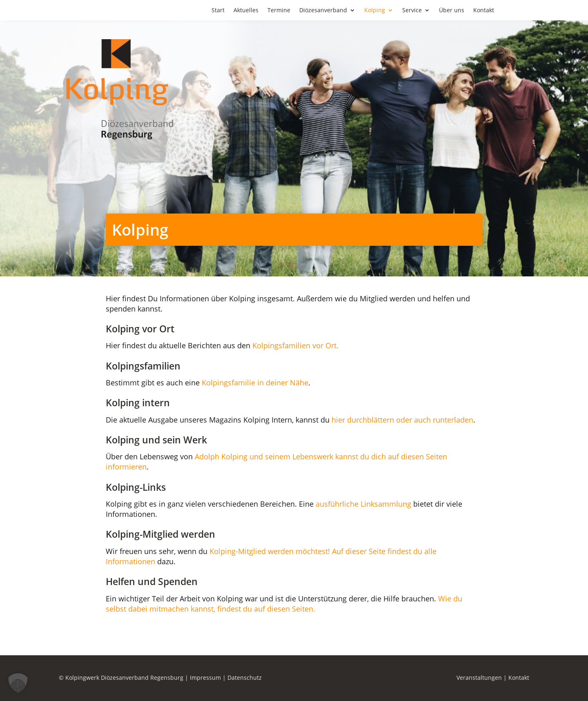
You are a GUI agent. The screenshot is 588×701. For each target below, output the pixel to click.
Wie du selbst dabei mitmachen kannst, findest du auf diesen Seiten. (284, 604)
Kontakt (484, 11)
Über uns (452, 11)
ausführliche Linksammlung (362, 504)
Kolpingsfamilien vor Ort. (295, 345)
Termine (279, 11)
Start (218, 11)
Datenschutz (245, 678)
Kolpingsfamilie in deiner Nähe (255, 383)
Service (412, 11)
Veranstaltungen (479, 678)
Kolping (375, 11)
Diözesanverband (323, 11)
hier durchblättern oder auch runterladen (402, 420)
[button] (18, 683)
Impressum (205, 678)
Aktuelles (246, 11)
